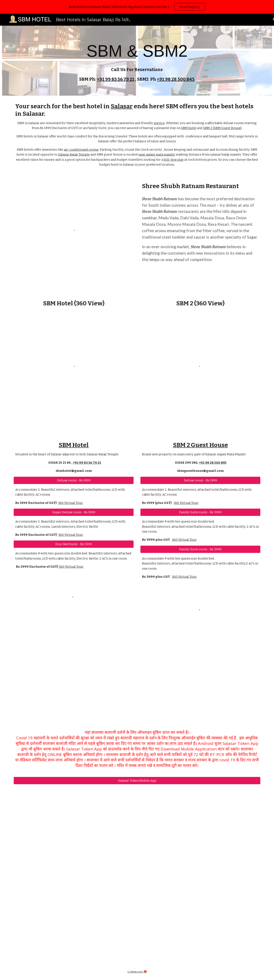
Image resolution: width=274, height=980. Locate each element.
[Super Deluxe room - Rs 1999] (74, 512)
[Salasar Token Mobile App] (137, 780)
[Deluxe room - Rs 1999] (200, 480)
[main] (137, 61)
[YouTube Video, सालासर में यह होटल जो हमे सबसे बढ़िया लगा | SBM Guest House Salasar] (200, 682)
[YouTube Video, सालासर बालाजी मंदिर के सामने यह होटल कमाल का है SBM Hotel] (74, 667)
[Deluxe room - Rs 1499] (74, 480)
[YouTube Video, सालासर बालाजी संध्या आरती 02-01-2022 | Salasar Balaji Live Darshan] (137, 874)
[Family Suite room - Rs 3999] (200, 512)
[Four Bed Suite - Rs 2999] (74, 544)
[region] (137, 7)
